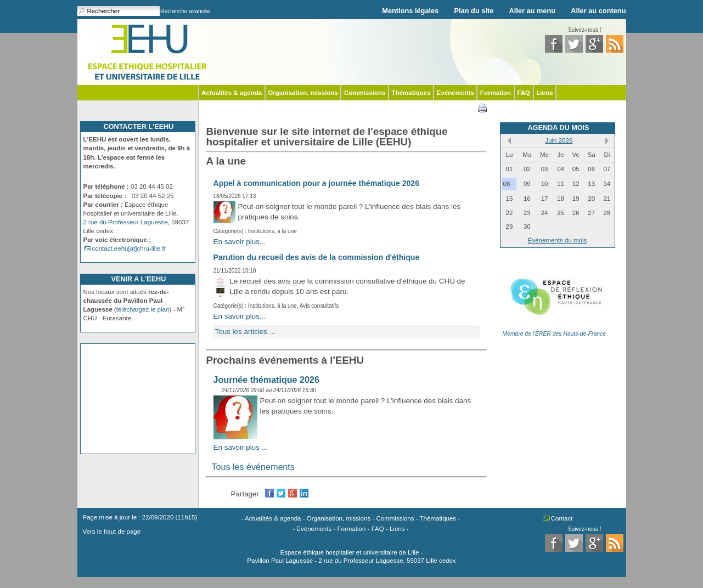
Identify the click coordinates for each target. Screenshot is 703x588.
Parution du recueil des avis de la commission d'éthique (317, 257)
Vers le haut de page (112, 532)
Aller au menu (532, 11)
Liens (544, 93)
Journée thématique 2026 (266, 380)
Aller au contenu (598, 11)
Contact (562, 518)
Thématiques (411, 93)
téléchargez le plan (143, 309)
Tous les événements (253, 467)
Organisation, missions (303, 93)
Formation (496, 93)
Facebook (269, 493)
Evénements (455, 93)
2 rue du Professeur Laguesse (126, 222)
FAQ (524, 93)
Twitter (281, 493)
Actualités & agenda (232, 93)
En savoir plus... (240, 242)
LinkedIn (304, 493)
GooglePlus (293, 493)
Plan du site (474, 11)
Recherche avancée (185, 11)
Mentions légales (410, 11)
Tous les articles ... (246, 332)
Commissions (365, 93)
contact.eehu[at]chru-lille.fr (129, 248)
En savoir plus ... (241, 447)
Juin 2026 (559, 140)
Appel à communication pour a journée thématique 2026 (317, 183)
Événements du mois (558, 240)
